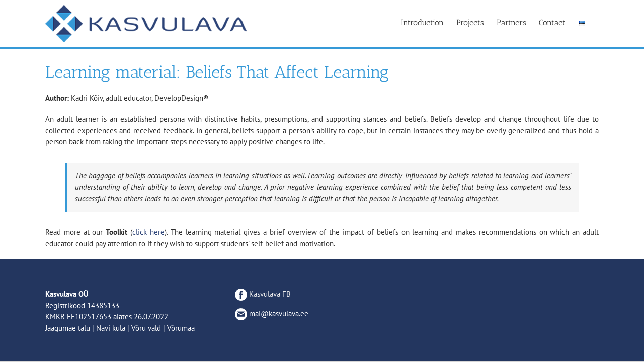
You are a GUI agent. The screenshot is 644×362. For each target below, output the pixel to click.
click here (148, 232)
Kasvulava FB (263, 294)
